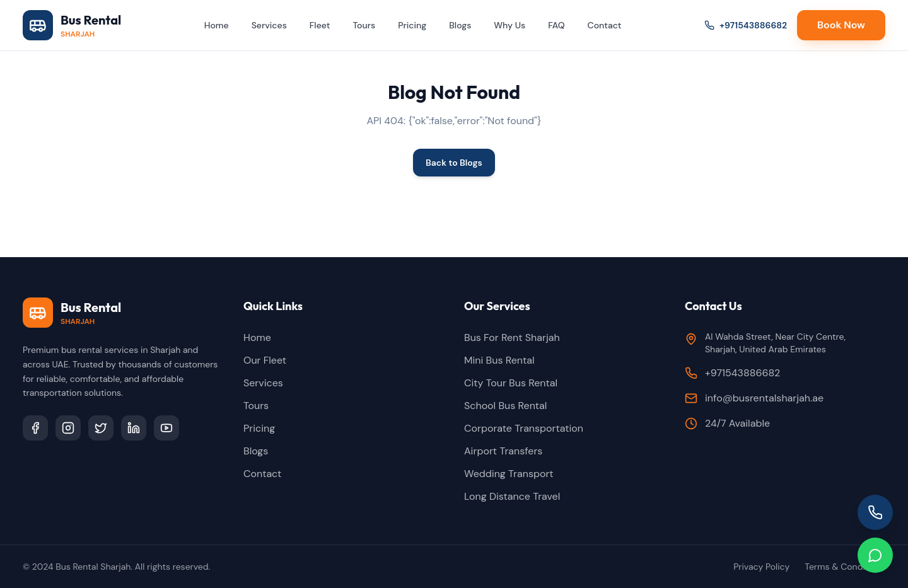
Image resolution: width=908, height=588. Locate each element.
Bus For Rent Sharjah (512, 337)
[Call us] (875, 512)
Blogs (460, 25)
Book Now (841, 25)
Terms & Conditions (845, 567)
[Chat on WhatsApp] (875, 555)
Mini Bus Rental (499, 360)
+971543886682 (746, 25)
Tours (364, 25)
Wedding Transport (509, 474)
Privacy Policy (761, 567)
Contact (605, 25)
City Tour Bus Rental (511, 383)
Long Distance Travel (512, 496)
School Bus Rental (505, 406)
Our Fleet (265, 360)
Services (269, 25)
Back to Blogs (454, 163)
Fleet (320, 25)
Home (217, 25)
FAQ (556, 25)
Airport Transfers (503, 451)
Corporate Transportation (524, 428)
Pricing (412, 25)
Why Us (509, 25)
